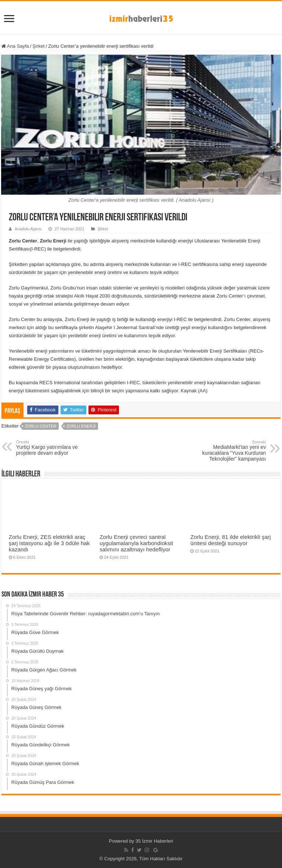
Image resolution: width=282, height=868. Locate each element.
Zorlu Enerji (81, 426)
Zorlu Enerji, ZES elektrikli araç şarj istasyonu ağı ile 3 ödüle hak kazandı (49, 543)
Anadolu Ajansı (28, 229)
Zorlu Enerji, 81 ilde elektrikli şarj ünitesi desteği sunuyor (230, 540)
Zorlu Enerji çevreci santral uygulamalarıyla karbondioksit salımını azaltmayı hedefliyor (136, 543)
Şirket (38, 46)
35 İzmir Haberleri (154, 841)
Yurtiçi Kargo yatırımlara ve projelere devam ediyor (54, 448)
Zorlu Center (41, 426)
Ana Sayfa (15, 46)
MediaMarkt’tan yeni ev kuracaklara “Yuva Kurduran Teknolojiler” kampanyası (228, 451)
